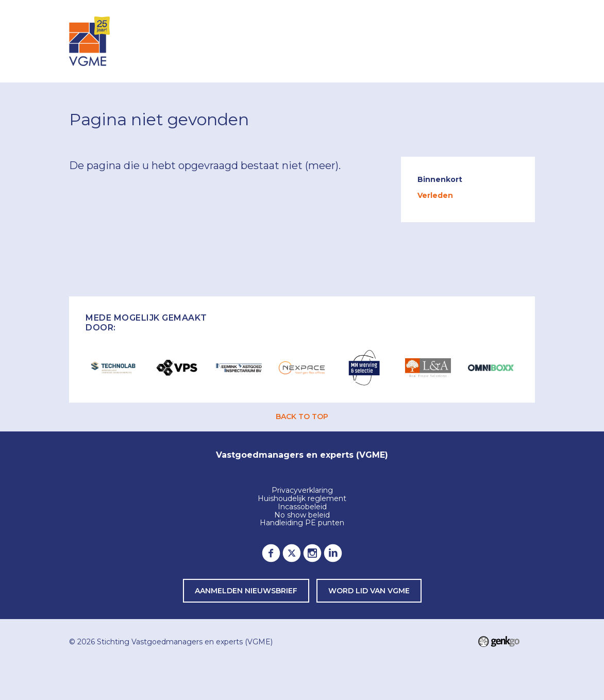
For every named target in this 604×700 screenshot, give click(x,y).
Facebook (271, 553)
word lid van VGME (369, 591)
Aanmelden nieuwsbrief (246, 591)
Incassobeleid (302, 507)
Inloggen (232, 40)
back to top (302, 416)
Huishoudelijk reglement (302, 499)
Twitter (292, 553)
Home (191, 41)
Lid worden (451, 40)
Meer (507, 41)
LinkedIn (333, 553)
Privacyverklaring (302, 491)
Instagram (312, 553)
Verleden (435, 195)
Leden (331, 40)
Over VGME (384, 40)
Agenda (286, 40)
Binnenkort (440, 179)
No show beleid (302, 515)
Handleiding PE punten (302, 523)
